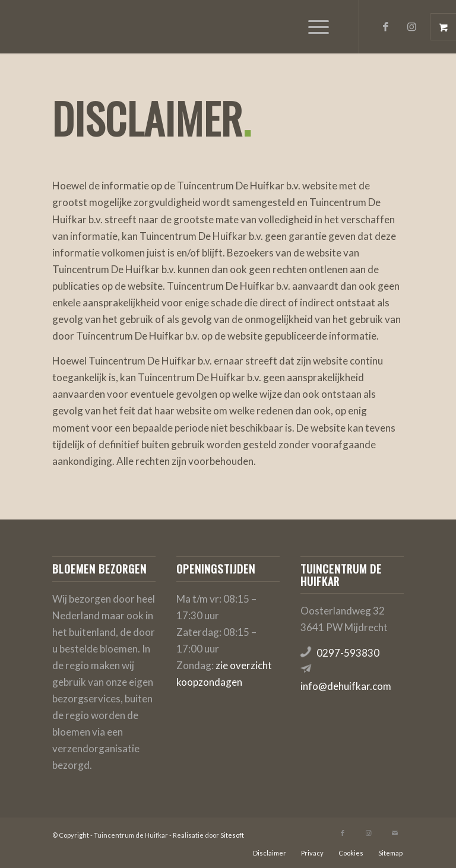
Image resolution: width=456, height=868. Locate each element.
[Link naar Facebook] (386, 27)
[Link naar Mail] (395, 833)
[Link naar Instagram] (412, 27)
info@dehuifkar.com (346, 686)
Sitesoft (232, 835)
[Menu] (313, 27)
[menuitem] (320, 27)
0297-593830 (348, 653)
